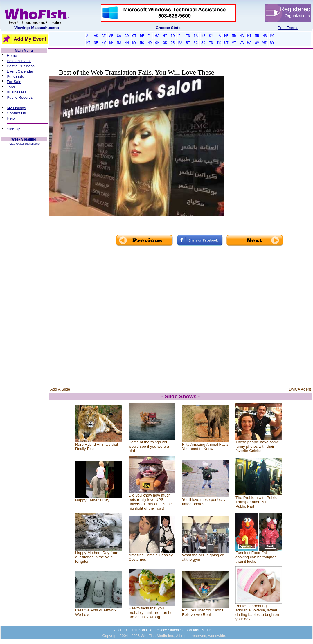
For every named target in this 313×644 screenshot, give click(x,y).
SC (196, 43)
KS (203, 36)
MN (257, 36)
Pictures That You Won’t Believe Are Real (203, 612)
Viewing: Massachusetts (37, 28)
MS (265, 36)
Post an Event (19, 61)
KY (211, 36)
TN (211, 43)
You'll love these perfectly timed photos (204, 502)
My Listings (16, 108)
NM (127, 43)
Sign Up (14, 129)
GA (157, 36)
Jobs (11, 87)
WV (257, 43)
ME (226, 36)
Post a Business (21, 66)
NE (96, 43)
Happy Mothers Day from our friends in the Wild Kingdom (97, 557)
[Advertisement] (268, 147)
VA (242, 43)
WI (265, 43)
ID (172, 36)
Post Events (288, 28)
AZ (104, 36)
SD (203, 43)
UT (226, 43)
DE (142, 36)
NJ (119, 43)
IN (188, 36)
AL (88, 36)
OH (157, 43)
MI (249, 36)
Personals (15, 77)
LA (219, 36)
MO (272, 36)
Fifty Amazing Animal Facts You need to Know (205, 447)
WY (272, 43)
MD (234, 36)
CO (127, 36)
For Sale (14, 82)
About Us (121, 630)
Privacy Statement (169, 630)
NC (142, 43)
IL (180, 36)
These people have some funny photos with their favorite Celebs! (257, 446)
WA (249, 43)
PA (180, 43)
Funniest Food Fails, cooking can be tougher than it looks (256, 557)
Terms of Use (142, 630)
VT (234, 43)
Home (12, 56)
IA (196, 36)
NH (111, 43)
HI (165, 36)
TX (219, 43)
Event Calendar (20, 71)
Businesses (17, 92)
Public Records (20, 97)
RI (188, 43)
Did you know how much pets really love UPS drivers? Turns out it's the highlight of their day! (150, 502)
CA (119, 36)
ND (150, 43)
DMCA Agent (300, 389)
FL (150, 36)
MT (88, 43)
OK (165, 43)
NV (104, 43)
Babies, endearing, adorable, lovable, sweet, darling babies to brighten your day (257, 612)
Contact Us (16, 113)
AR (111, 36)
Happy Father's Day (92, 500)
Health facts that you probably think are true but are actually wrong (151, 612)
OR (172, 43)
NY (134, 43)
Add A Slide (60, 389)
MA (242, 36)
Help (11, 118)
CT (134, 36)
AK (96, 36)
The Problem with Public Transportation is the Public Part (256, 502)
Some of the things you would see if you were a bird (149, 446)
